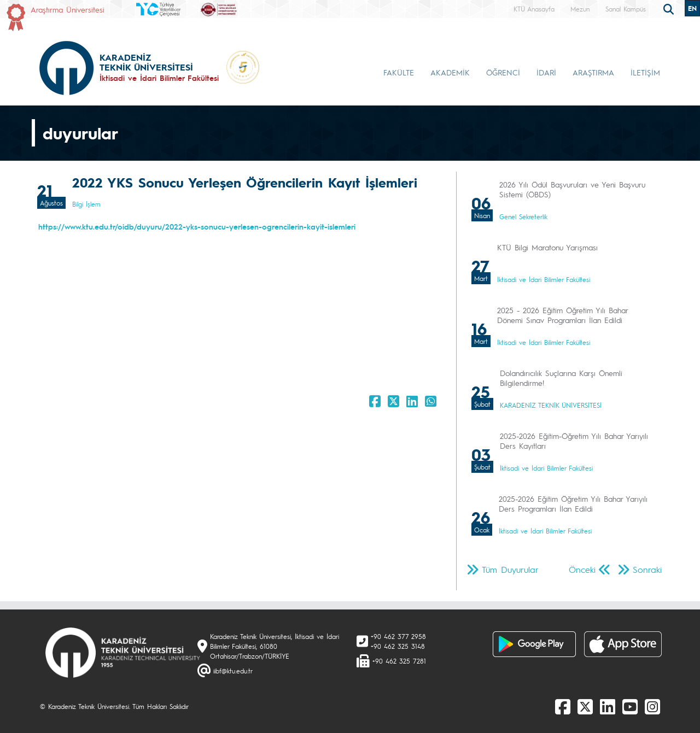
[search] (670, 8)
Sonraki (647, 569)
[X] (585, 706)
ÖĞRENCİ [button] (503, 72)
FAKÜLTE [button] (399, 72)
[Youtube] (630, 706)
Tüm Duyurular (510, 569)
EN (692, 8)
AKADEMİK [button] (450, 72)
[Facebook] (563, 706)
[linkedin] (608, 706)
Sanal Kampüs (626, 9)
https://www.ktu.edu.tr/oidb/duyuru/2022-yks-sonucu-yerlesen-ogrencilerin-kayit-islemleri (197, 226)
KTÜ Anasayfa (534, 9)
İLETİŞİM (645, 72)
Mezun (580, 9)
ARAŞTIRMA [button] (593, 72)
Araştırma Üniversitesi (68, 9)
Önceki (582, 569)
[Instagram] (652, 706)
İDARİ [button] (546, 72)
